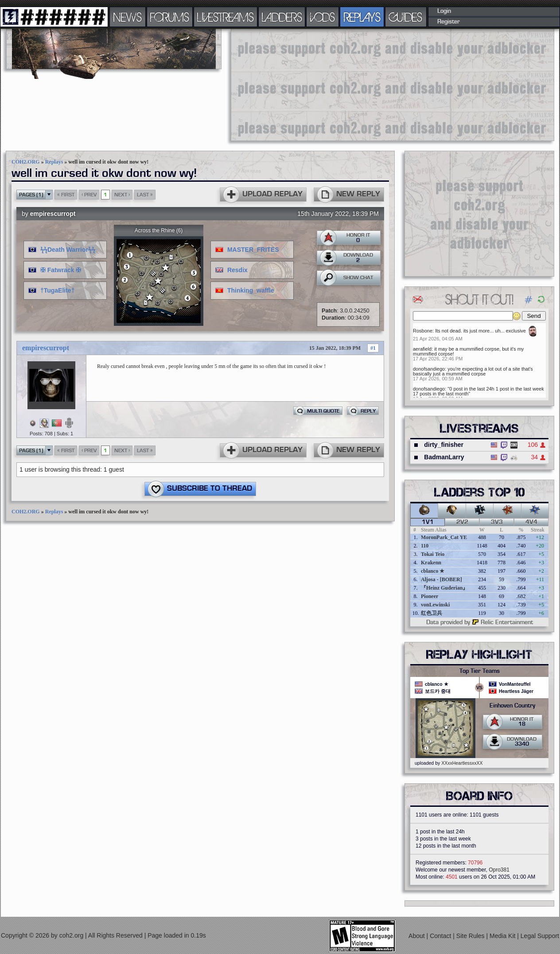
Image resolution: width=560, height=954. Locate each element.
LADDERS (282, 17)
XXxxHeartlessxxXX (462, 763)
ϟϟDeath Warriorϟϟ (68, 250)
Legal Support (540, 936)
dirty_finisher (444, 445)
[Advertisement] (292, 84)
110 (425, 546)
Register (449, 22)
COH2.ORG (26, 162)
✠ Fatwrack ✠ (61, 270)
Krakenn (431, 563)
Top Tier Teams (480, 671)
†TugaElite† (58, 290)
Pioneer (430, 596)
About (417, 936)
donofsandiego (429, 369)
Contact (441, 936)
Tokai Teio (433, 554)
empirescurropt (53, 214)
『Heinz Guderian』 (444, 588)
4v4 (531, 522)
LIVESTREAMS (226, 17)
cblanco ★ (433, 571)
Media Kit (503, 936)
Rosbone (423, 331)
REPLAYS (362, 17)
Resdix (237, 270)
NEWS (128, 17)
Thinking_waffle (251, 290)
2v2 (462, 522)
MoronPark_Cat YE (444, 537)
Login (444, 11)
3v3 (497, 522)
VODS (323, 17)
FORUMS (170, 17)
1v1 (428, 522)
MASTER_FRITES (253, 250)
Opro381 (499, 870)
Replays (54, 162)
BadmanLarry (444, 457)
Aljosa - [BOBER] (441, 579)
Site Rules (471, 936)
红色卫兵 (432, 613)
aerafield (422, 349)
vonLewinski (435, 605)
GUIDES (406, 17)
